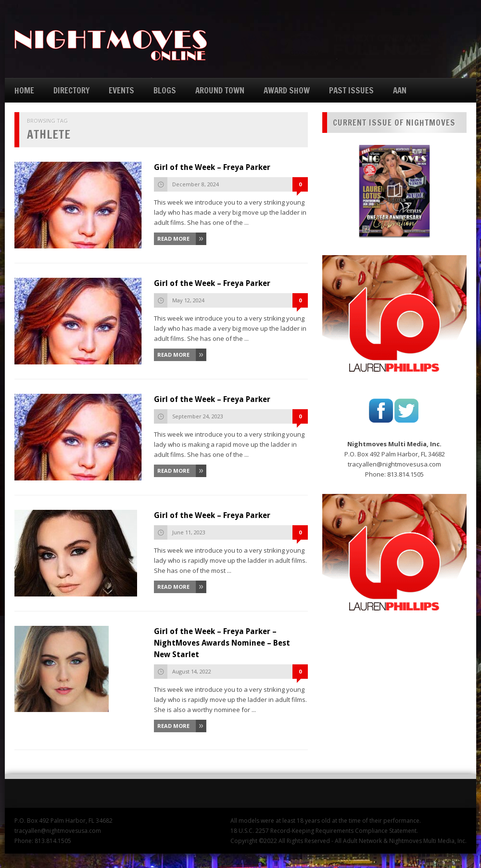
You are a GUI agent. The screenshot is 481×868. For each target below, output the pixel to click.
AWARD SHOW (287, 90)
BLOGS (165, 90)
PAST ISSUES (351, 90)
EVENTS (121, 90)
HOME (24, 90)
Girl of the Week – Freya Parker (212, 167)
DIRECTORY (71, 90)
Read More (173, 239)
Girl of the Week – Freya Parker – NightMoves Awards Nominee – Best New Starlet (222, 643)
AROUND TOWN (220, 90)
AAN (400, 90)
